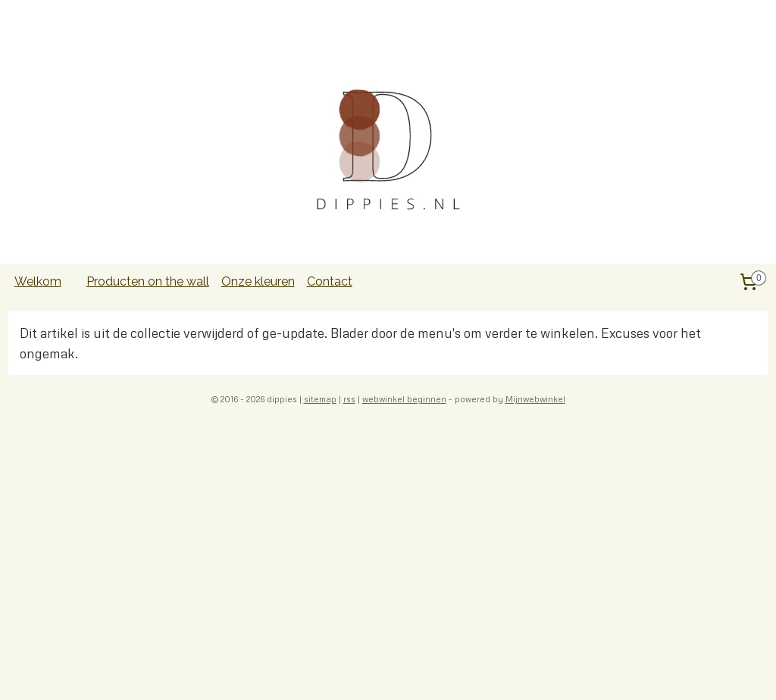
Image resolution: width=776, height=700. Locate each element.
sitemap (320, 399)
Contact (330, 281)
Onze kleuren (258, 281)
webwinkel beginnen (404, 399)
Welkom (38, 281)
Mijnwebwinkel (535, 399)
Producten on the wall (148, 281)
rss (349, 399)
